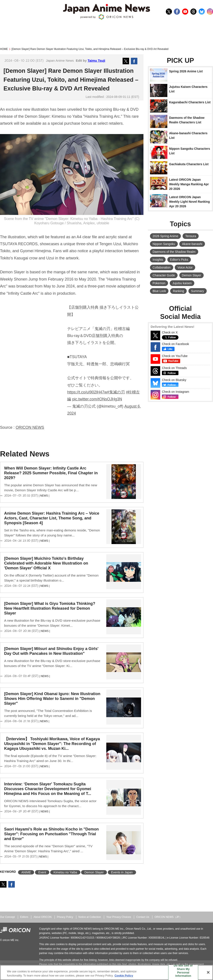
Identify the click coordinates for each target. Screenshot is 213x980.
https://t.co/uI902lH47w (87, 392)
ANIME (26, 872)
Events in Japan (122, 872)
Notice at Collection (90, 917)
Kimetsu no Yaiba (65, 872)
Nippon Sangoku (164, 244)
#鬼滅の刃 (116, 392)
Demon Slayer (94, 872)
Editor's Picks (179, 260)
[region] (106, 972)
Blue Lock (159, 291)
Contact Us (143, 917)
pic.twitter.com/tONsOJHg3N (97, 399)
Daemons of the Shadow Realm (174, 252)
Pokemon (159, 283)
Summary (198, 291)
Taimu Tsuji (96, 60)
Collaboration (162, 267)
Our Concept (7, 917)
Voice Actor (185, 267)
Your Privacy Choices (119, 917)
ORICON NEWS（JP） (168, 917)
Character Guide (164, 275)
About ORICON (42, 917)
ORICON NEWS (30, 427)
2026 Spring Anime (165, 236)
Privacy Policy (65, 917)
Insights (158, 260)
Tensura (191, 236)
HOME (4, 49)
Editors (24, 917)
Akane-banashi (192, 244)
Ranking (178, 291)
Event (42, 872)
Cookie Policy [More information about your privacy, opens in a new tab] (124, 976)
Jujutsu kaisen (182, 283)
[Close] (208, 972)
